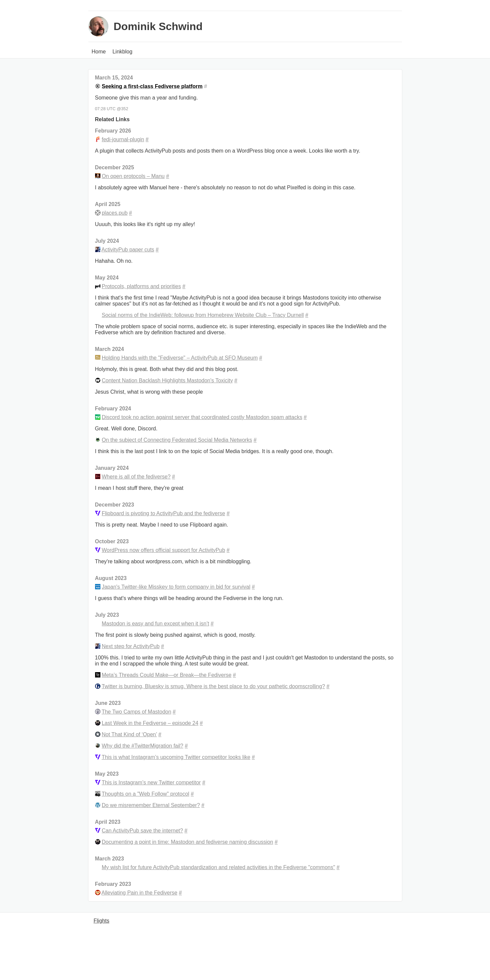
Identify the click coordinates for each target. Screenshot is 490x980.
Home (99, 52)
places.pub (115, 213)
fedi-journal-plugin (123, 139)
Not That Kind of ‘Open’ (129, 734)
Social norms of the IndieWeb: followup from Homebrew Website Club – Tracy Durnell (203, 315)
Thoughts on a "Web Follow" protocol (146, 794)
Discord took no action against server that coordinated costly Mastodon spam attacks (202, 417)
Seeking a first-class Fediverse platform (152, 86)
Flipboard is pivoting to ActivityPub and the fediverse (163, 513)
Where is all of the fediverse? (136, 477)
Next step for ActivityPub (131, 646)
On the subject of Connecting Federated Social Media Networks (177, 440)
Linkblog (122, 52)
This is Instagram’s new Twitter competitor (151, 782)
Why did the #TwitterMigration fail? (143, 746)
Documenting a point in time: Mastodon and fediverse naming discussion (187, 842)
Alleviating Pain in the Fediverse (139, 893)
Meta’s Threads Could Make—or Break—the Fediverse (167, 675)
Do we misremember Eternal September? (151, 805)
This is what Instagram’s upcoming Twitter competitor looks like (176, 757)
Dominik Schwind (158, 26)
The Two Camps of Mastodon (137, 712)
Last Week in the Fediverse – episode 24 (150, 723)
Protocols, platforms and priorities (141, 286)
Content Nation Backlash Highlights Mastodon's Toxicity (167, 380)
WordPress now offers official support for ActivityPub (163, 550)
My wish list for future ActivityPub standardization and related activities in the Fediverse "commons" (218, 867)
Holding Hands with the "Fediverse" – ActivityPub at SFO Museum (180, 358)
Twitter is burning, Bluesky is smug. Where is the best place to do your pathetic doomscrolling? (213, 686)
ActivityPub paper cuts (128, 250)
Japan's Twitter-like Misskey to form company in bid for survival (176, 587)
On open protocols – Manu (133, 176)
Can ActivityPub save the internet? (142, 831)
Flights (102, 921)
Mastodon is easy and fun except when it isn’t (155, 624)
